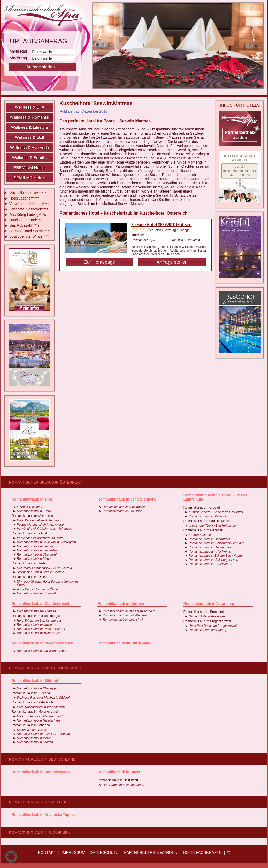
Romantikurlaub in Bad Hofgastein (207, 521)
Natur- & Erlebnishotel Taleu (208, 616)
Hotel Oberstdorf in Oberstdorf (123, 785)
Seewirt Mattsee (200, 535)
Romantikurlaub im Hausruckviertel (41, 629)
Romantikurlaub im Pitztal (29, 533)
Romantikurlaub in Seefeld (30, 563)
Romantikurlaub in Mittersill (207, 516)
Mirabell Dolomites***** (28, 193)
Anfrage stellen (172, 262)
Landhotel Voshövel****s (29, 209)
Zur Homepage (99, 262)
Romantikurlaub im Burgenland (124, 643)
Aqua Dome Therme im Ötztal (37, 589)
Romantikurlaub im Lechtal (35, 546)
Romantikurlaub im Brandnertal (205, 612)
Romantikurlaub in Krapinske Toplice (43, 815)
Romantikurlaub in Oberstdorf (118, 780)
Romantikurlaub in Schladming (124, 507)
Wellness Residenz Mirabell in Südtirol (43, 698)
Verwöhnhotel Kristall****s (30, 204)
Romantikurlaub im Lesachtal (123, 620)
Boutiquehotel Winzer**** (29, 236)
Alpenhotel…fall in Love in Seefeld (40, 572)
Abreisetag (20, 58)
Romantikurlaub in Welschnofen (33, 702)
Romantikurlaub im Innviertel (36, 625)
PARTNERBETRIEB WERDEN (151, 852)
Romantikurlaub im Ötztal (29, 577)
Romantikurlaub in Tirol (32, 499)
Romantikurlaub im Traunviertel (38, 633)
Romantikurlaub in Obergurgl (37, 555)
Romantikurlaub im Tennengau (210, 547)
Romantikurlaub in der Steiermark (127, 499)
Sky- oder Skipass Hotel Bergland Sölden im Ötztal (47, 583)
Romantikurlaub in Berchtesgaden (41, 772)
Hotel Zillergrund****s (26, 220)
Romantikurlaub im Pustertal (31, 693)
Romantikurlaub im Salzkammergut (36, 616)
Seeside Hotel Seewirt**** (30, 231)
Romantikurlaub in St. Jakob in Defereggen (46, 542)
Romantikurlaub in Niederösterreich (42, 643)
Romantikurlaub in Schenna (31, 725)
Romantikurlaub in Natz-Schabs (39, 720)
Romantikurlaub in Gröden (35, 742)
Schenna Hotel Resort (32, 730)
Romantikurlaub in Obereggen (37, 688)
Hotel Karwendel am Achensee (38, 520)
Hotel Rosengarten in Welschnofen (41, 707)
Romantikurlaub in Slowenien (40, 833)
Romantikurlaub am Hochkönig (210, 551)
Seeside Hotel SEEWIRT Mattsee (161, 225)
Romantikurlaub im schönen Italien (45, 668)
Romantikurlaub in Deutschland (42, 759)
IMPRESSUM (74, 852)
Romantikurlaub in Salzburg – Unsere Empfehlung (216, 497)
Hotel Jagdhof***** (24, 198)
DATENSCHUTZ (104, 852)
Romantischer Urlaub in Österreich (46, 482)
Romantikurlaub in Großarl (202, 507)
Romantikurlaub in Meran (34, 738)
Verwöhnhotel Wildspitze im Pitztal (40, 538)
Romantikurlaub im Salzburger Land (213, 560)
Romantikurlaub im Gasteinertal (210, 564)
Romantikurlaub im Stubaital (36, 593)
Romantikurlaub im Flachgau (203, 530)
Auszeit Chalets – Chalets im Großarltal (216, 512)
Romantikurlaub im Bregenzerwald (207, 621)
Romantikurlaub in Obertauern (209, 539)
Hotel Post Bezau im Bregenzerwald (213, 626)
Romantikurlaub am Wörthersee (124, 615)
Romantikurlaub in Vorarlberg (209, 604)
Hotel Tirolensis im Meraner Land (40, 716)
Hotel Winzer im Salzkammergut (39, 621)
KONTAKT (47, 852)
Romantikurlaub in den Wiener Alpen (42, 651)
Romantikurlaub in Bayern (120, 772)
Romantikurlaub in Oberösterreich (41, 604)
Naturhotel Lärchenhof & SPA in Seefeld (44, 568)
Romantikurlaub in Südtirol (35, 681)
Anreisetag (20, 51)
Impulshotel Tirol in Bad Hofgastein (213, 526)
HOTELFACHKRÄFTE (202, 852)
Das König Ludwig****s (28, 215)
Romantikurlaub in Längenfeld (37, 550)
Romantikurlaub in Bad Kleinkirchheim (129, 611)
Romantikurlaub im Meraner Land (35, 712)
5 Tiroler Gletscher (30, 507)
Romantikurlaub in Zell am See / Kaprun (216, 556)
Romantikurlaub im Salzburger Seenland (216, 543)
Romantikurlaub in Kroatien (38, 802)
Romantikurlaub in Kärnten (121, 604)
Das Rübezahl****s (24, 225)
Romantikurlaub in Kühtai (34, 511)
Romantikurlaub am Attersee (36, 611)
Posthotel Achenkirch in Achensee (40, 525)
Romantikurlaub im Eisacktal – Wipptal (43, 734)
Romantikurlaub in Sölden (35, 559)
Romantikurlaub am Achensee (32, 516)
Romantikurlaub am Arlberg (208, 630)
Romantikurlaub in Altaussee (122, 511)
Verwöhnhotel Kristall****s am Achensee (44, 529)
